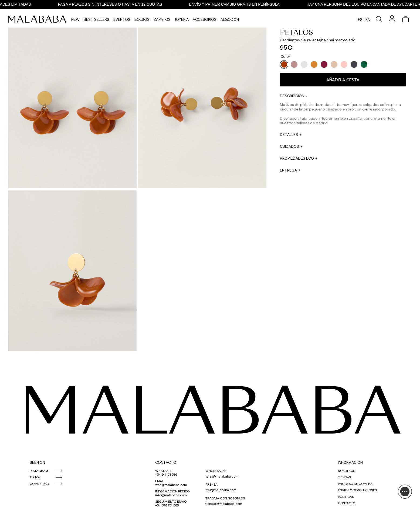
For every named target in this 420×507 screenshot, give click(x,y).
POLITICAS (346, 496)
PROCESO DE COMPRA (355, 484)
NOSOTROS (346, 471)
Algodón (230, 19)
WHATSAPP (164, 471)
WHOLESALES (216, 471)
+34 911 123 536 (166, 474)
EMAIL (160, 481)
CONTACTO (166, 462)
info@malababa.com (171, 495)
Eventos (122, 19)
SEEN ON (37, 462)
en (368, 19)
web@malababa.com (171, 485)
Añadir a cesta (343, 80)
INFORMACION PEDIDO (172, 491)
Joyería (182, 19)
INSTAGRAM (39, 471)
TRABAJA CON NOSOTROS (225, 498)
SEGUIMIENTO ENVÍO (171, 501)
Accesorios (205, 19)
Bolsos (142, 19)
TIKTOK (35, 477)
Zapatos (162, 19)
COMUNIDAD (39, 484)
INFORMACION (350, 462)
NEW (75, 19)
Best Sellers (96, 19)
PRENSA (211, 484)
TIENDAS (344, 477)
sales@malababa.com (222, 476)
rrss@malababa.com (221, 490)
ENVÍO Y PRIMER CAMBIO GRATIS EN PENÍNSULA (236, 4)
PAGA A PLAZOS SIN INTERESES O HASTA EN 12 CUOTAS (111, 4)
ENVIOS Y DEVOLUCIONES (357, 490)
